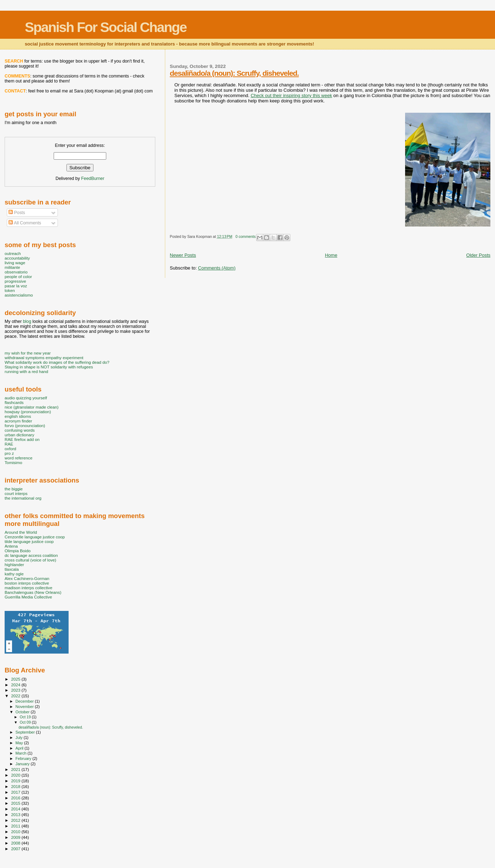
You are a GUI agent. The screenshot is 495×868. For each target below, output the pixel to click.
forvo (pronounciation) (25, 425)
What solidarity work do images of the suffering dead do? (57, 362)
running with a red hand (26, 371)
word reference (18, 458)
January (23, 764)
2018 (16, 786)
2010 (16, 832)
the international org (23, 498)
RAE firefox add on (22, 439)
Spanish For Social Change (106, 27)
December (25, 701)
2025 (16, 679)
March (22, 753)
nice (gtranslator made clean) (32, 407)
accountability (17, 258)
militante (12, 267)
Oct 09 (26, 722)
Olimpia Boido (18, 551)
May (20, 743)
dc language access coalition (31, 555)
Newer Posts (183, 255)
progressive (15, 281)
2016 (16, 798)
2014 (16, 809)
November (25, 707)
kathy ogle (14, 574)
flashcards (14, 402)
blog (27, 321)
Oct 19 (26, 717)
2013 (16, 814)
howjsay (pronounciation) (28, 412)
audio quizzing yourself (26, 398)
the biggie (14, 489)
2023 (16, 690)
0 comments (246, 237)
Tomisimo (13, 462)
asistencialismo (19, 295)
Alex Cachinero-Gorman (27, 578)
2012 (16, 820)
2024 (16, 685)
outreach (13, 253)
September (26, 732)
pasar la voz (16, 286)
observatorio (16, 272)
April (20, 748)
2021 (16, 769)
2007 (16, 849)
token (10, 290)
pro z (9, 453)
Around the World (21, 532)
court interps (16, 493)
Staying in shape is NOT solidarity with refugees (49, 367)
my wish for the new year (28, 353)
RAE (9, 444)
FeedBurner (93, 179)
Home (331, 255)
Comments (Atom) (217, 268)
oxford (10, 449)
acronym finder (18, 421)
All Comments (25, 223)
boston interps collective (27, 583)
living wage (15, 263)
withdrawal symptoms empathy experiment (44, 358)
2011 (16, 826)
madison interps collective (28, 588)
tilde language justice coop (29, 541)
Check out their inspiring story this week (291, 95)
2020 (16, 775)
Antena (11, 546)
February (24, 758)
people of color (18, 276)
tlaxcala (12, 569)
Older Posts (478, 255)
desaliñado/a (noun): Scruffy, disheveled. (234, 73)
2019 (16, 781)
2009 (16, 837)
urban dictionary (19, 435)
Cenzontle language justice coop (35, 537)
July (20, 737)
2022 (16, 696)
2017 (16, 792)
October (23, 712)
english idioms (18, 416)
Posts (17, 213)
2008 (16, 843)
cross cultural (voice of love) (30, 560)
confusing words (20, 430)
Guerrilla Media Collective (28, 597)
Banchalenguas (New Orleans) (33, 592)
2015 (16, 803)
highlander (14, 565)
